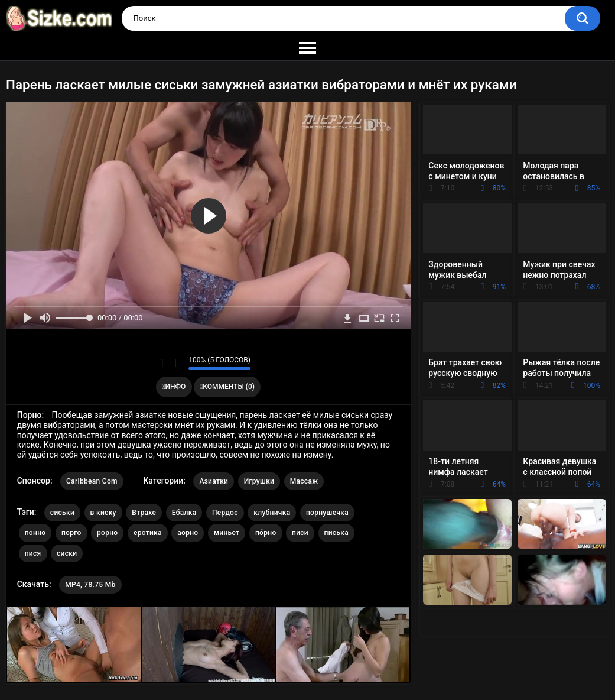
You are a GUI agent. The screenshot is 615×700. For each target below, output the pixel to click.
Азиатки (214, 481)
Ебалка (184, 513)
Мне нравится (161, 363)
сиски (67, 553)
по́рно (266, 533)
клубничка (272, 513)
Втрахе (144, 513)
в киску (103, 513)
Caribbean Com (92, 481)
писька (337, 533)
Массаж (304, 481)
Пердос (225, 513)
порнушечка (327, 513)
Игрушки (259, 481)
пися (33, 553)
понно (35, 533)
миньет (227, 533)
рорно (107, 533)
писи (300, 533)
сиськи (62, 513)
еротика (148, 533)
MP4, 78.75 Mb (90, 585)
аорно (188, 533)
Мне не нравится (176, 363)
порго (71, 533)
